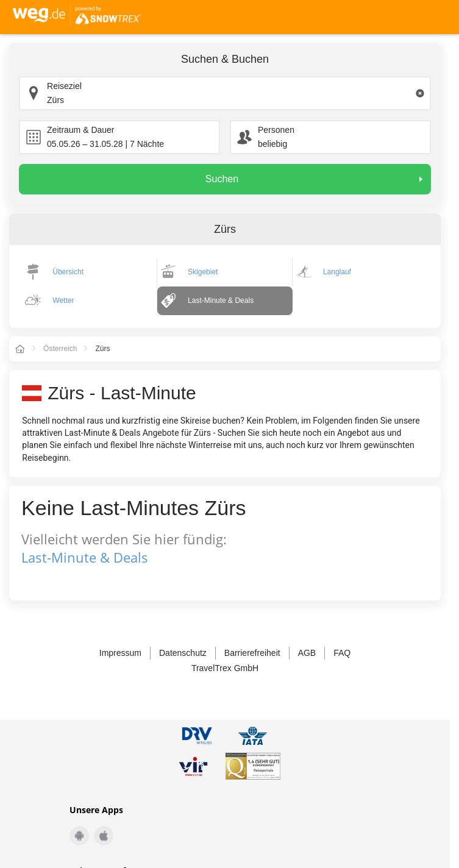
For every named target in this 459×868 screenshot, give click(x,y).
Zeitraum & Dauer (80, 130)
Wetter (63, 301)
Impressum (120, 653)
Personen (276, 130)
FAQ (342, 653)
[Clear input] (420, 93)
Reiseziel (64, 86)
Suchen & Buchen (225, 59)
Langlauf (337, 272)
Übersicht (68, 272)
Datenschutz (183, 653)
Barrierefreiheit (252, 653)
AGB (307, 653)
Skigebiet (203, 272)
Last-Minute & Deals (221, 301)
